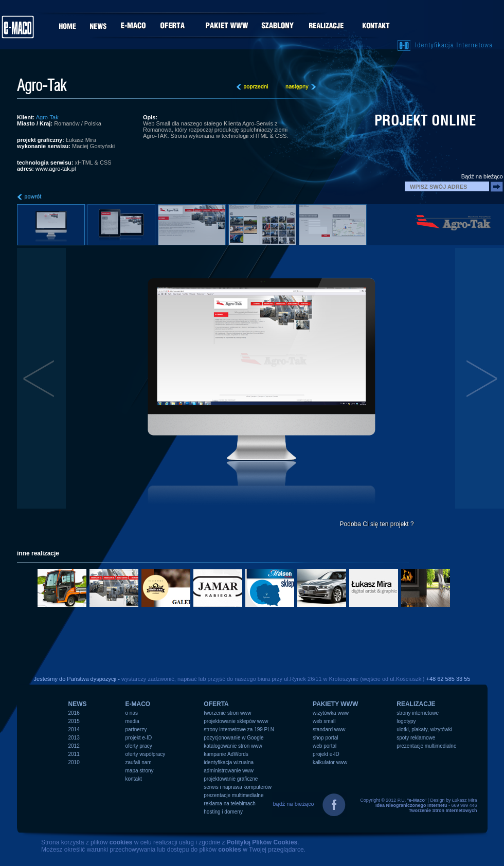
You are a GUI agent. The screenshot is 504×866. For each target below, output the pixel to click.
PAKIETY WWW (335, 704)
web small (324, 721)
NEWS (78, 704)
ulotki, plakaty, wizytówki (424, 729)
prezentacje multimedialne (233, 795)
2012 (74, 746)
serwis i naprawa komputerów (238, 787)
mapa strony (140, 771)
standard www (329, 729)
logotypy (406, 721)
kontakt (134, 779)
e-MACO (138, 704)
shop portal (325, 738)
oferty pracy (139, 746)
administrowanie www (229, 771)
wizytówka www (331, 713)
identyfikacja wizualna (229, 762)
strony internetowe (418, 713)
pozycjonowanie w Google (233, 738)
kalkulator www (330, 762)
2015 (74, 721)
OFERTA (216, 704)
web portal (325, 746)
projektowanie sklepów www (236, 721)
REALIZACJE (416, 704)
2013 (74, 738)
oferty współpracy (146, 754)
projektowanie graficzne (231, 779)
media (132, 721)
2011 (74, 754)
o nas (132, 713)
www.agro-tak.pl (56, 169)
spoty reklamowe (416, 738)
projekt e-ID (139, 738)
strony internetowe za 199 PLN (239, 729)
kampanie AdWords (226, 754)
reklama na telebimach (230, 804)
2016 (74, 713)
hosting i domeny (223, 812)
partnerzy (136, 729)
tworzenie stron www (227, 713)
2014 (74, 729)
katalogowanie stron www (233, 746)
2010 (74, 762)
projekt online (425, 120)
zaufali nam (139, 762)
